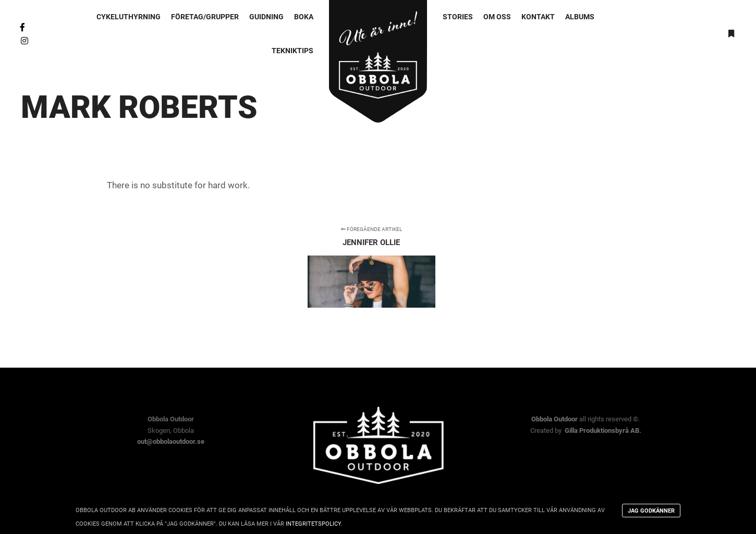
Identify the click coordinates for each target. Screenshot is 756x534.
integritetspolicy (313, 524)
